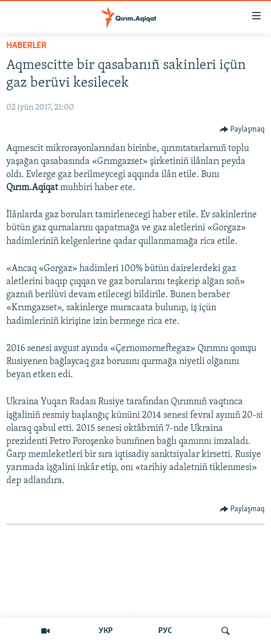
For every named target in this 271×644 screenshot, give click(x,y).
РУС (165, 631)
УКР (106, 631)
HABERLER (26, 46)
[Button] (243, 130)
